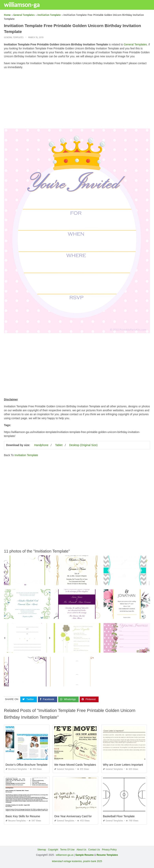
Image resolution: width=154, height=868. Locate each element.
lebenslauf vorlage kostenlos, (67, 861)
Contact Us (94, 850)
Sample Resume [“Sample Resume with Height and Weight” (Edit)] (84, 855)
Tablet (59, 445)
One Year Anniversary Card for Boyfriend (79, 816)
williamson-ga (22, 5)
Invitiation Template (26, 455)
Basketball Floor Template (119, 816)
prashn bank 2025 (93, 861)
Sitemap (42, 850)
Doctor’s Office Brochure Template (27, 765)
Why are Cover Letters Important (123, 765)
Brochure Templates (16, 769)
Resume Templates (16, 821)
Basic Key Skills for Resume (23, 816)
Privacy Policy (109, 850)
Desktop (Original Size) (83, 445)
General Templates (14, 37)
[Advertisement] (77, 100)
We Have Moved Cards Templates (75, 765)
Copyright (53, 850)
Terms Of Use (67, 850)
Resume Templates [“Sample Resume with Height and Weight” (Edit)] (107, 855)
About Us (81, 850)
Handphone (41, 445)
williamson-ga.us (65, 855)
